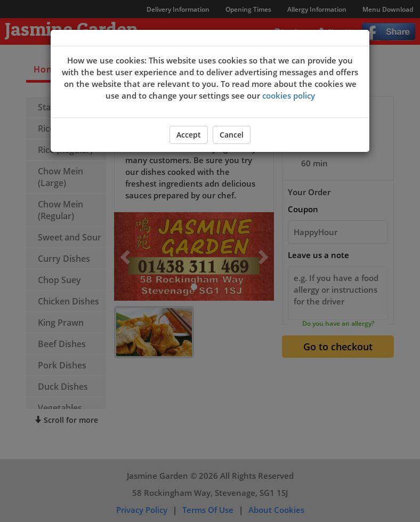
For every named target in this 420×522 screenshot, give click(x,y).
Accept (189, 135)
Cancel (232, 135)
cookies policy (289, 95)
